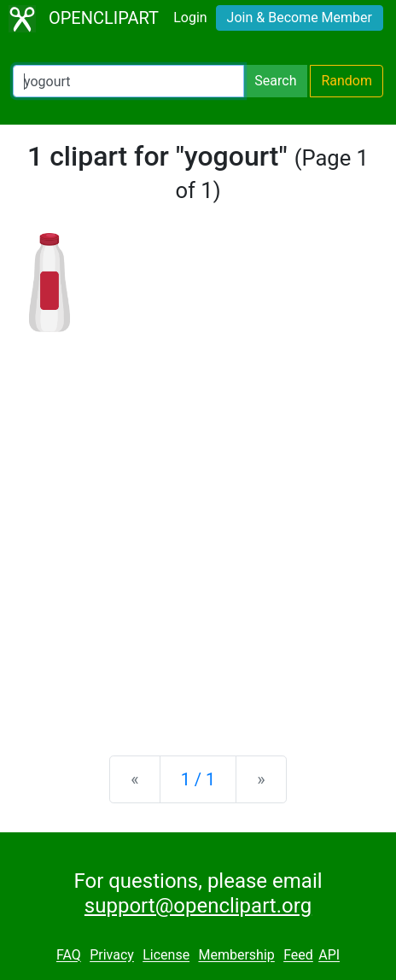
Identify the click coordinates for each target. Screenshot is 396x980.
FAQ (69, 956)
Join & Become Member (300, 17)
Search (275, 81)
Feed (298, 956)
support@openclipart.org (198, 906)
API (329, 956)
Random (346, 81)
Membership (236, 956)
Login (190, 17)
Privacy (112, 956)
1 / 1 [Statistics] (198, 779)
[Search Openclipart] (128, 81)
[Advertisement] (198, 530)
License (166, 956)
